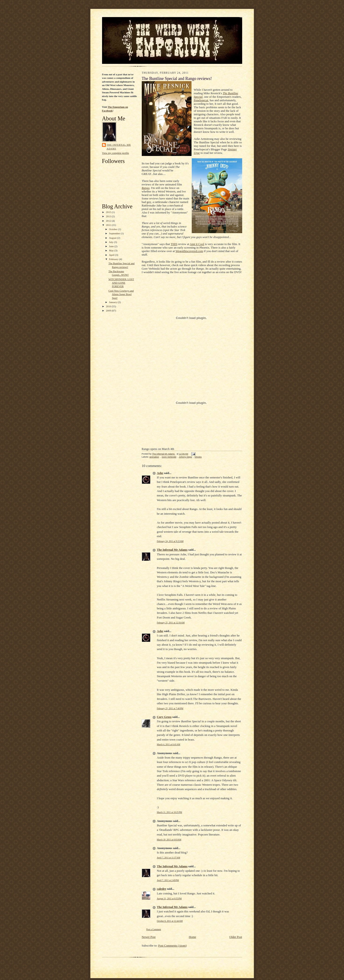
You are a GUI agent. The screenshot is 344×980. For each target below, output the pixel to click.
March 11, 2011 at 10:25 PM (170, 812)
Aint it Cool (197, 244)
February (114, 259)
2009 (109, 311)
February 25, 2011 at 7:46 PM (170, 709)
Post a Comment (154, 929)
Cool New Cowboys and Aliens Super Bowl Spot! (121, 294)
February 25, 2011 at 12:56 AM (171, 623)
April (112, 255)
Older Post (236, 937)
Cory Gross (164, 717)
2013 (109, 216)
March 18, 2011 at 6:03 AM (169, 840)
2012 (109, 221)
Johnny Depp (185, 457)
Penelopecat (201, 100)
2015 (109, 212)
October (113, 229)
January (113, 302)
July (112, 242)
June (112, 246)
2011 (109, 225)
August (113, 238)
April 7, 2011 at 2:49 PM (168, 880)
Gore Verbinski (169, 457)
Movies (198, 457)
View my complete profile (116, 153)
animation (154, 457)
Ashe (160, 473)
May (112, 250)
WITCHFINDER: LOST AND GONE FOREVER (121, 283)
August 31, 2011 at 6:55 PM (169, 899)
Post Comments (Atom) (172, 946)
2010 (109, 306)
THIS (174, 244)
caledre (162, 889)
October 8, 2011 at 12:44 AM (170, 921)
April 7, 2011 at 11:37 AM (169, 858)
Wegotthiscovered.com (189, 251)
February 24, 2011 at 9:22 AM (170, 541)
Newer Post (149, 937)
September (115, 233)
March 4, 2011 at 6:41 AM (169, 745)
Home (192, 937)
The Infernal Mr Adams (119, 147)
